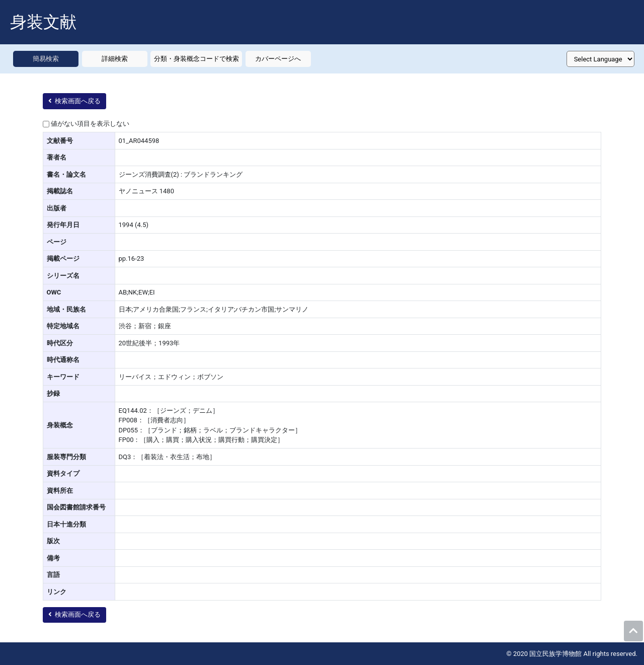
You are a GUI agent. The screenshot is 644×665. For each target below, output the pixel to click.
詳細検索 (115, 59)
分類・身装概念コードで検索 (196, 59)
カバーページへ (278, 59)
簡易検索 (46, 59)
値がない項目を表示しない (90, 124)
